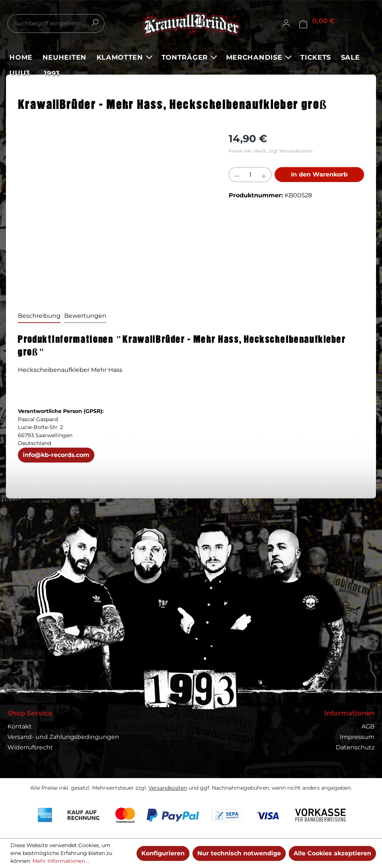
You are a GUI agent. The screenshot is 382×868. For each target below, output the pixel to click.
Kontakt (20, 726)
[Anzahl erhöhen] (264, 175)
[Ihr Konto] (286, 23)
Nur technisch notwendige (239, 853)
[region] (116, 211)
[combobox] (56, 23)
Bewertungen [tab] (85, 316)
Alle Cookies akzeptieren (332, 853)
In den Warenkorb (319, 174)
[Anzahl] (250, 175)
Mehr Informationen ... (61, 861)
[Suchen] (95, 22)
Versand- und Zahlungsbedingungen (63, 737)
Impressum (357, 737)
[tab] (39, 316)
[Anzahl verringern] (237, 175)
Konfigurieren (163, 853)
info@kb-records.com (56, 455)
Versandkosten (168, 788)
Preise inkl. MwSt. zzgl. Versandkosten (271, 151)
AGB (368, 726)
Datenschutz (355, 747)
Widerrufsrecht (30, 747)
